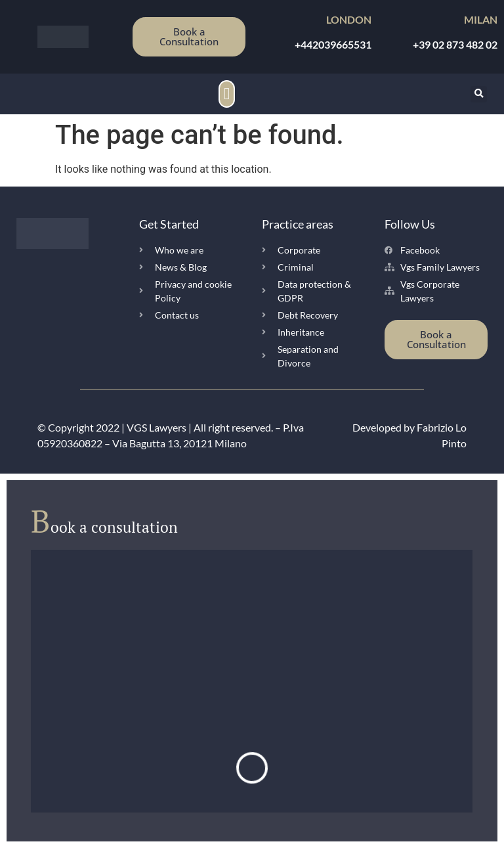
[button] (227, 94)
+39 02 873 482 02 (455, 44)
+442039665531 (333, 44)
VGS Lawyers (157, 427)
